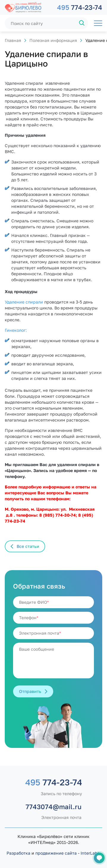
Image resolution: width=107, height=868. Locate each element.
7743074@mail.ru (53, 807)
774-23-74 (80, 7)
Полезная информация (53, 40)
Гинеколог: (16, 330)
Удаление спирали (25, 302)
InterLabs (90, 853)
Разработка (18, 853)
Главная (13, 40)
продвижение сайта (56, 853)
